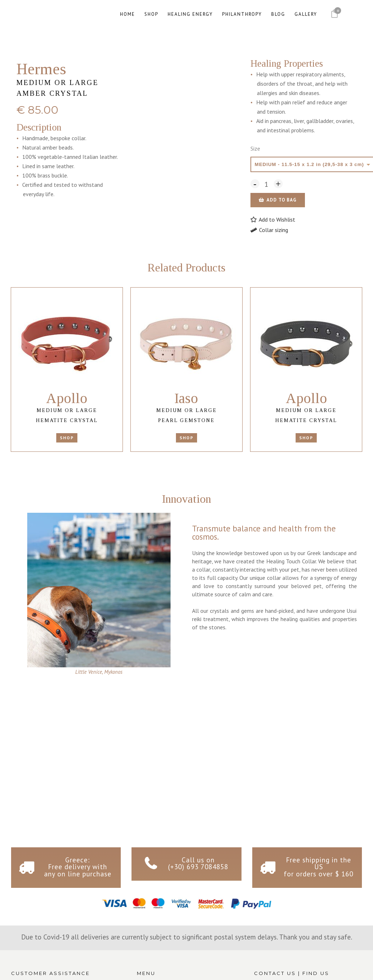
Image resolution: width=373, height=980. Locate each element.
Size (255, 148)
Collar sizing (269, 230)
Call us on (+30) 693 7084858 (198, 863)
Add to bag (282, 200)
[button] (273, 219)
